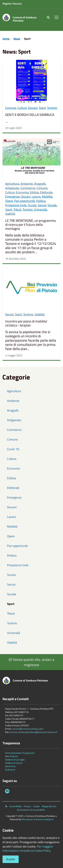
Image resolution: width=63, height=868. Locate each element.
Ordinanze (10, 770)
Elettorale (46, 192)
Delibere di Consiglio (15, 760)
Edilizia (34, 192)
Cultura (22, 108)
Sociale (52, 205)
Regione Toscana (12, 4)
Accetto (11, 859)
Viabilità (10, 214)
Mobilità (47, 196)
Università (40, 209)
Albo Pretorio (11, 756)
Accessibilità (15, 806)
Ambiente (27, 184)
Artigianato (12, 188)
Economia (22, 192)
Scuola (32, 205)
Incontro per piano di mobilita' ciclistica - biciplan (26, 323)
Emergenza (12, 196)
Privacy (27, 806)
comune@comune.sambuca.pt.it (28, 729)
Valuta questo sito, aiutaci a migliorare (32, 662)
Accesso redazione (44, 819)
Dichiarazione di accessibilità (31, 810)
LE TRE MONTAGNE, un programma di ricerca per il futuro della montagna (30, 225)
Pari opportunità (24, 201)
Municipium (27, 819)
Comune (11, 108)
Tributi (17, 209)
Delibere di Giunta (14, 763)
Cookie (36, 806)
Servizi (42, 205)
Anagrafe (40, 184)
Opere (9, 201)
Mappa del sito (49, 806)
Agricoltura (12, 184)
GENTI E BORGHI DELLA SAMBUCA (30, 115)
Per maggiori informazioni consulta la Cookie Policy (28, 849)
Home (6, 39)
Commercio (28, 188)
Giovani (33, 108)
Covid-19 (13, 449)
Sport (42, 108)
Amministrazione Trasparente (20, 753)
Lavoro (36, 196)
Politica (41, 201)
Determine (10, 766)
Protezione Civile (16, 205)
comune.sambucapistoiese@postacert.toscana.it (33, 732)
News (17, 39)
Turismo (52, 108)
